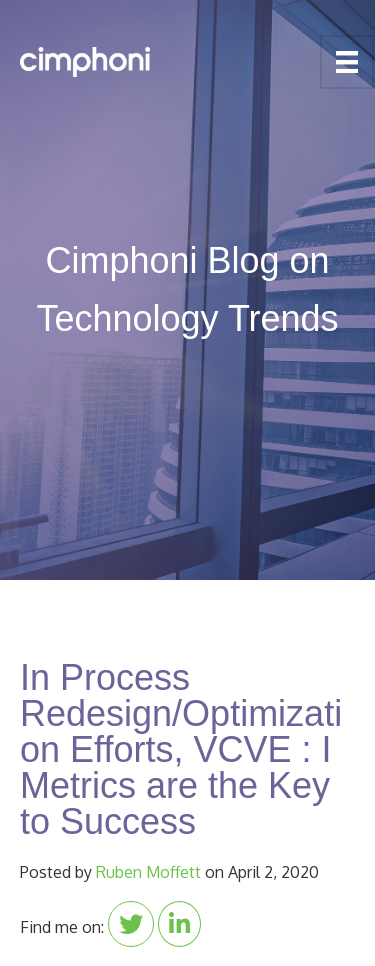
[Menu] (347, 62)
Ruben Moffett (148, 872)
